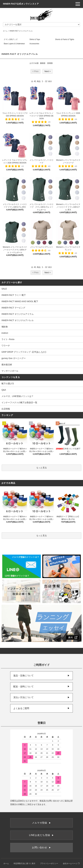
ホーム (5, 31)
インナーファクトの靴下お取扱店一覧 (19, 402)
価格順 (43, 63)
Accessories (34, 44)
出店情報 (6, 409)
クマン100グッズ (11, 39)
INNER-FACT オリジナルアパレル (21, 31)
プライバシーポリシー (49, 863)
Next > (48, 71)
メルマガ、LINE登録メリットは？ (17, 396)
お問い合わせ (41, 847)
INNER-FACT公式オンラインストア (21, 4)
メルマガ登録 (41, 823)
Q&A (4, 390)
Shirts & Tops (35, 39)
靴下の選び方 (8, 384)
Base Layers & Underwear (14, 44)
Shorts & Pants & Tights (65, 39)
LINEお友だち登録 (41, 835)
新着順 (50, 63)
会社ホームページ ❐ (71, 863)
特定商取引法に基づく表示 (24, 863)
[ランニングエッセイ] (41, 623)
